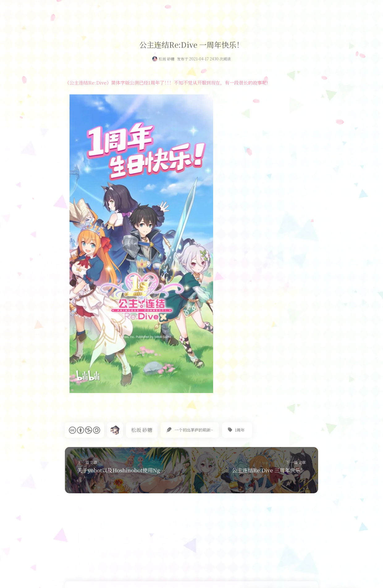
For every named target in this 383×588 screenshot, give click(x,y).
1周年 (240, 430)
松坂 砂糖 (167, 60)
